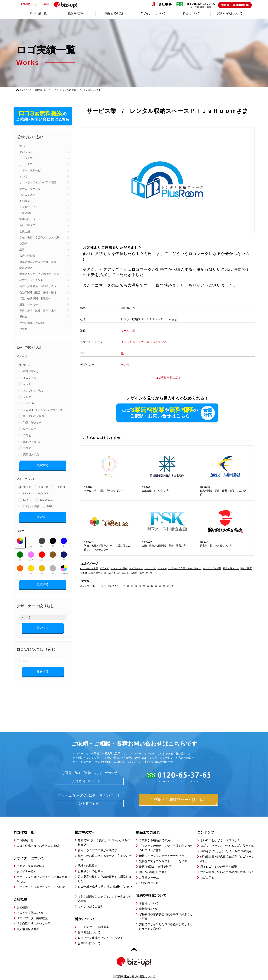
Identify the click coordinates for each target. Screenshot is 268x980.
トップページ (25, 90)
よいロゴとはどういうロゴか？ (220, 834)
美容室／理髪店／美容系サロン (38, 286)
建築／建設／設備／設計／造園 (38, 262)
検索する (43, 465)
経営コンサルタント (31, 280)
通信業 (23, 317)
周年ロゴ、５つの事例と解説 (219, 860)
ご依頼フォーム (149, 871)
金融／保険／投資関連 (33, 323)
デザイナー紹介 (26, 865)
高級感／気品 (31, 455)
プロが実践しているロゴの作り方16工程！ (227, 865)
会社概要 (165, 4)
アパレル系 (26, 152)
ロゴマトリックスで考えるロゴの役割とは (227, 839)
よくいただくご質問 (90, 900)
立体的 (27, 435)
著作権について (149, 897)
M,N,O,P (43, 492)
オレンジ (20, 567)
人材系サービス (29, 207)
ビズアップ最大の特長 (31, 859)
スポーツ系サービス (31, 170)
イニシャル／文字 (132, 342)
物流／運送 (26, 268)
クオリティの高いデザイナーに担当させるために (43, 873)
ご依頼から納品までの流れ (156, 834)
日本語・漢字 (31, 505)
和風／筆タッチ (32, 423)
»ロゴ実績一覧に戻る (167, 378)
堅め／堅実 (30, 429)
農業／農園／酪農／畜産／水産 (38, 311)
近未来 (27, 448)
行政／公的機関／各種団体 (35, 298)
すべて (23, 146)
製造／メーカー (29, 304)
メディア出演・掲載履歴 (32, 912)
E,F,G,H (60, 486)
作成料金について (89, 926)
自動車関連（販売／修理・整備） (39, 292)
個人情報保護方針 (28, 922)
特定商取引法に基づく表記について (134, 970)
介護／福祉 (26, 213)
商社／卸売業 (27, 225)
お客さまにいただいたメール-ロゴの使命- (227, 845)
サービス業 (26, 164)
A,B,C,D (43, 486)
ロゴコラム (207, 871)
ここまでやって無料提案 (93, 920)
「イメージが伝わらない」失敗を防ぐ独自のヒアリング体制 (166, 841)
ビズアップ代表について (32, 906)
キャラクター (136, 569)
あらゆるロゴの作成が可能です (98, 844)
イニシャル (30, 378)
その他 (23, 176)
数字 (49, 505)
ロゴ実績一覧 (40, 90)
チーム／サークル (30, 189)
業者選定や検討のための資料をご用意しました (105, 872)
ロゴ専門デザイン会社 (50, 4)
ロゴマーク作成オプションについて (100, 931)
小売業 (23, 243)
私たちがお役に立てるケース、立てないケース (105, 851)
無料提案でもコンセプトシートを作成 (163, 855)
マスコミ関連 (27, 195)
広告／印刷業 (27, 256)
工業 (22, 250)
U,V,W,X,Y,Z (47, 499)
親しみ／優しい (32, 442)
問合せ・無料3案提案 (235, 5)
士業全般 (25, 231)
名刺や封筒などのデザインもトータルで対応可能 (105, 892)
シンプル (28, 403)
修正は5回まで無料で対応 (155, 860)
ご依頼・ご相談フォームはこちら (179, 793)
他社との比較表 (88, 859)
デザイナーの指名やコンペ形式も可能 (41, 880)
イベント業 (26, 158)
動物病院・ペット (30, 219)
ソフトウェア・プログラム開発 (38, 182)
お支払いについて (89, 937)
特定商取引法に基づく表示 (34, 917)
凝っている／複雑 (34, 416)
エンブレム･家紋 (33, 390)
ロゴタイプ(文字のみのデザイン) (42, 410)
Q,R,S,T (28, 499)
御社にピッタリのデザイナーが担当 (162, 849)
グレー (42, 540)
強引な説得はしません (153, 865)
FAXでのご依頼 (149, 876)
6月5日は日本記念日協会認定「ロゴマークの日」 (227, 852)
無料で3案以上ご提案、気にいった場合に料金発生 (104, 836)
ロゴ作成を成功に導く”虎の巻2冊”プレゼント (105, 882)
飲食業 (23, 329)
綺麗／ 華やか (96, 573)
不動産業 (25, 201)
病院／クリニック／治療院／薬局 (39, 274)
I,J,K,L (27, 492)
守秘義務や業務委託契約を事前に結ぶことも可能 (166, 910)
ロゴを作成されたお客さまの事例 (38, 839)
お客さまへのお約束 (90, 864)
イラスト (28, 384)
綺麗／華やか (31, 371)
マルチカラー (64, 567)
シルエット (30, 397)
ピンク (31, 553)
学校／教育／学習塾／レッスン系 (39, 237)
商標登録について (150, 902)
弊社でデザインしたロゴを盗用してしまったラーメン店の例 (166, 920)
